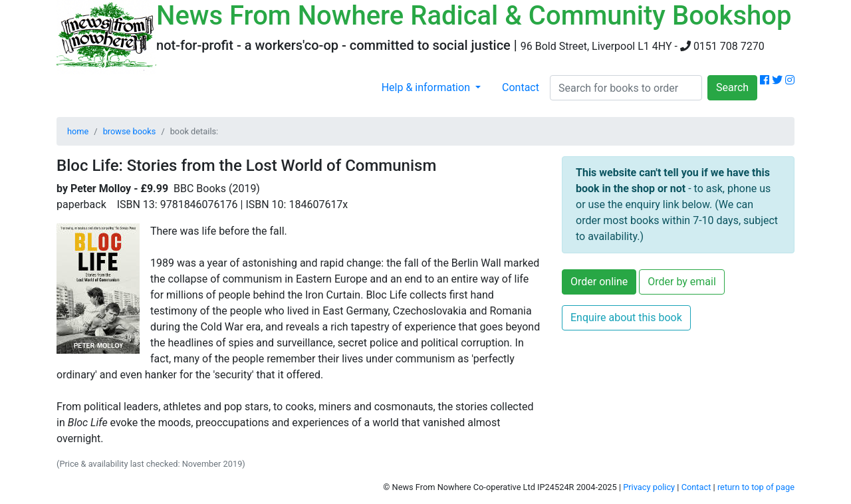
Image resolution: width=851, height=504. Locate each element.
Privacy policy (649, 487)
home (78, 131)
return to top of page (756, 487)
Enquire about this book (626, 317)
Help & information (427, 87)
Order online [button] (599, 282)
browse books (130, 131)
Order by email (682, 282)
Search (732, 87)
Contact (521, 87)
